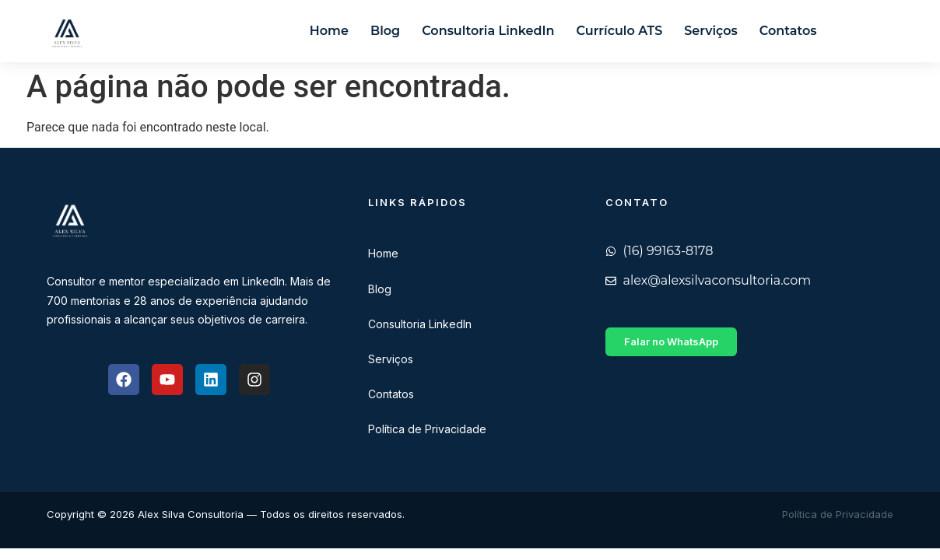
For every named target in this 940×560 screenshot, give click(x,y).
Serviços (711, 31)
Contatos (788, 31)
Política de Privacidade (427, 429)
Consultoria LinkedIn (488, 31)
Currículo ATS (620, 31)
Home (329, 31)
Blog (385, 31)
